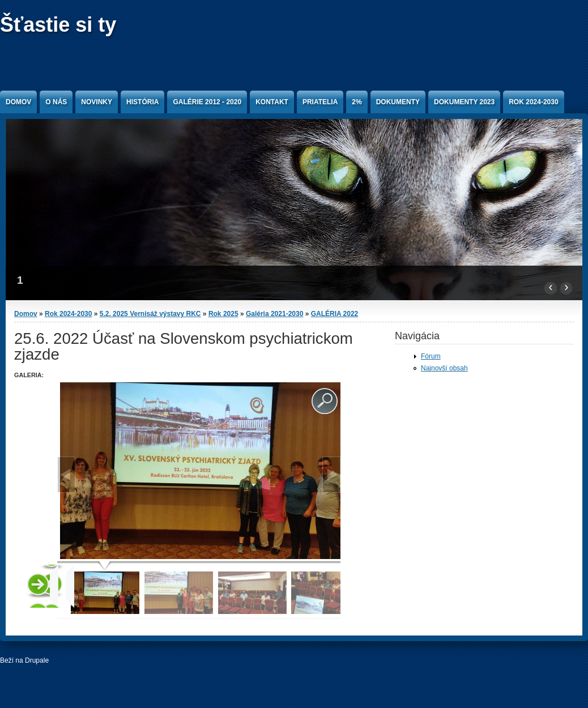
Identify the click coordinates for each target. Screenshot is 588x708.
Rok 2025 (223, 314)
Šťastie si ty (58, 25)
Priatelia (320, 102)
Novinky (97, 102)
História (142, 102)
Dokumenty (398, 102)
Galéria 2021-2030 (274, 314)
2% (357, 102)
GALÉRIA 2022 (335, 314)
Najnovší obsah (444, 368)
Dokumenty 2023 (464, 102)
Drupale (37, 660)
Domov (18, 102)
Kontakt (272, 102)
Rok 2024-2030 (533, 102)
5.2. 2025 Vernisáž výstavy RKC (150, 314)
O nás (56, 102)
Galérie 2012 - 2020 (207, 102)
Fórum (431, 356)
